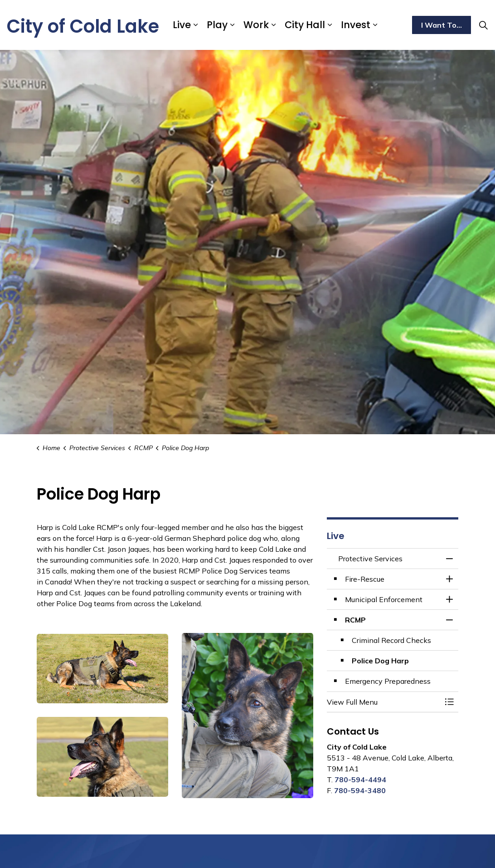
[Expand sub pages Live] (195, 25)
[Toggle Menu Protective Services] (449, 702)
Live (182, 25)
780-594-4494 (360, 780)
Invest (356, 25)
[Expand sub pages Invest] (375, 25)
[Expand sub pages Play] (232, 25)
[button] (383, 702)
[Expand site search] (483, 25)
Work (256, 25)
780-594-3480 (360, 790)
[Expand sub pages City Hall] (330, 25)
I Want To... (442, 25)
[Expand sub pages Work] (273, 25)
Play (217, 25)
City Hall (305, 25)
